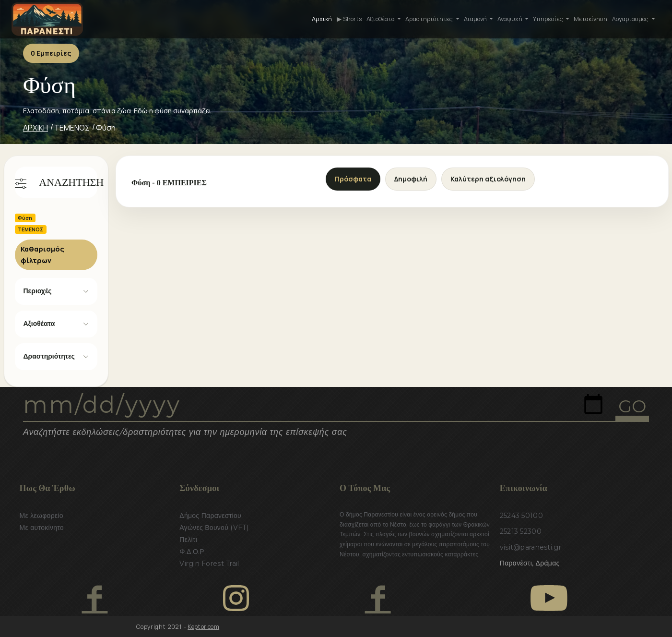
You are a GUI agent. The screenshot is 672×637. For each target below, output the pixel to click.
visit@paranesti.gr (531, 547)
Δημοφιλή (411, 179)
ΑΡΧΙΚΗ (35, 128)
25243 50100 (521, 516)
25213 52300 (521, 531)
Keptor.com (203, 627)
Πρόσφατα (353, 179)
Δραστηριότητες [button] (430, 19)
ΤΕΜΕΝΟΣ (72, 128)
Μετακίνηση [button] (590, 19)
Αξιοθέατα (39, 324)
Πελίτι (188, 540)
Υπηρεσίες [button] (549, 19)
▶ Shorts (349, 19)
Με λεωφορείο (41, 516)
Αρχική (322, 19)
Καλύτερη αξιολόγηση (488, 179)
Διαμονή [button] (476, 19)
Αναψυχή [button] (511, 19)
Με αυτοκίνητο (42, 528)
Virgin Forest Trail (209, 564)
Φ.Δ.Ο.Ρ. (193, 552)
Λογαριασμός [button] (631, 19)
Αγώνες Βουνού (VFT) (214, 528)
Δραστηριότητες (49, 356)
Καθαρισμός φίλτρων (42, 255)
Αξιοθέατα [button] (381, 19)
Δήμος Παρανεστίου (210, 516)
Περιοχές (38, 291)
